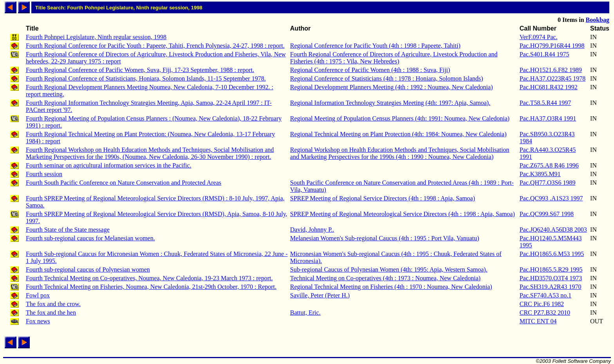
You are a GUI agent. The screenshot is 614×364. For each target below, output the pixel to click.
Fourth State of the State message (68, 230)
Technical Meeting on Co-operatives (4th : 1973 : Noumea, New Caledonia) (385, 278)
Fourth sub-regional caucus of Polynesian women (88, 269)
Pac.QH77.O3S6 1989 (548, 183)
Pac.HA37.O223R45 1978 (553, 78)
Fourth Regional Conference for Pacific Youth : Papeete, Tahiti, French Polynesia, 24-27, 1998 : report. (155, 46)
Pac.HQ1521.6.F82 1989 (551, 70)
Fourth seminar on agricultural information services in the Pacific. (109, 165)
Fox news (38, 321)
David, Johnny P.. (312, 230)
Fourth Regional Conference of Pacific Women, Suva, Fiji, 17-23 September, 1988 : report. (140, 70)
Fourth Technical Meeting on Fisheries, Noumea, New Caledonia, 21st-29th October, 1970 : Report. (151, 287)
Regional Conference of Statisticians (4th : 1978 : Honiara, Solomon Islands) (387, 78)
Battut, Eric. (305, 313)
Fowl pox (38, 295)
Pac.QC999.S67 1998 (547, 214)
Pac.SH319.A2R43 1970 (551, 287)
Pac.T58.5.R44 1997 (545, 103)
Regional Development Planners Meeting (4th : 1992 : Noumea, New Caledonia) (392, 87)
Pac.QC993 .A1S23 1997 (551, 198)
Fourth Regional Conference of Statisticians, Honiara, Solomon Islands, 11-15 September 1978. (146, 78)
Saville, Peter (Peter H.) (320, 295)
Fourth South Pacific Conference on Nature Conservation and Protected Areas (124, 183)
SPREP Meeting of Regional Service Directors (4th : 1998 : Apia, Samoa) (383, 198)
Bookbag (598, 20)
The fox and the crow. (53, 304)
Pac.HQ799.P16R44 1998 (552, 46)
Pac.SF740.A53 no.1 (545, 295)
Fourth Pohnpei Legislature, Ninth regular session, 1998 (96, 37)
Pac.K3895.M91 (540, 174)
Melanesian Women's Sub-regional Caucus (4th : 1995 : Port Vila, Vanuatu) (385, 238)
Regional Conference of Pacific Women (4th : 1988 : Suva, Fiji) (370, 70)
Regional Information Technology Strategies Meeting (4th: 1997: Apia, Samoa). (390, 103)
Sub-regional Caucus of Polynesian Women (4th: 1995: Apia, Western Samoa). (389, 269)
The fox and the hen (51, 313)
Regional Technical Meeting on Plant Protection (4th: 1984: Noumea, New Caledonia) (398, 134)
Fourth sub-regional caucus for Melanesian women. (90, 238)
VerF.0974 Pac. (539, 37)
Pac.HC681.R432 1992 (549, 87)
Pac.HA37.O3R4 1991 (548, 118)
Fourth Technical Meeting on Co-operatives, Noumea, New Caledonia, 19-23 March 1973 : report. (149, 278)
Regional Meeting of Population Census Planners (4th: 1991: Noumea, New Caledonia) (400, 118)
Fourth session (44, 174)
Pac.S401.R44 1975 (544, 54)
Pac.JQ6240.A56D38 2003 (553, 230)
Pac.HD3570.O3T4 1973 (551, 278)
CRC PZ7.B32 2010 (545, 313)
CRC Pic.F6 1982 (542, 304)
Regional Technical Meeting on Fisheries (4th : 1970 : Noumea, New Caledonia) (391, 287)
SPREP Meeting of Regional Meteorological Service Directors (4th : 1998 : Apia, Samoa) (403, 214)
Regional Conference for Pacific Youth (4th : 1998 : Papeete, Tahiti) (375, 46)
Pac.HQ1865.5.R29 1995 (551, 269)
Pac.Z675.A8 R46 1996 (549, 165)
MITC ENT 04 (538, 321)
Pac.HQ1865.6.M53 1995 (552, 254)
